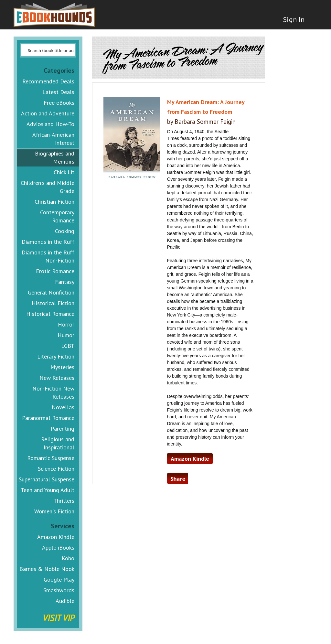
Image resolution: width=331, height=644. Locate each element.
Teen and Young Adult (48, 490)
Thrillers (64, 501)
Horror (66, 324)
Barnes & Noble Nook (47, 569)
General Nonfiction (51, 292)
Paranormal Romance (48, 418)
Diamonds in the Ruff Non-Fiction (48, 256)
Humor (66, 335)
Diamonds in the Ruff (48, 242)
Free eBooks (59, 103)
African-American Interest (53, 139)
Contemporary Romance (57, 216)
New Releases (57, 378)
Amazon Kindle (56, 537)
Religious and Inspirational (58, 443)
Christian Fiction (54, 202)
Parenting (63, 429)
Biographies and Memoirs (55, 157)
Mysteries (62, 367)
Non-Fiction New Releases (53, 392)
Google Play (59, 580)
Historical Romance (50, 314)
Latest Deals (58, 92)
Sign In (294, 19)
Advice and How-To (50, 124)
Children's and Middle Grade (48, 187)
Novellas (63, 407)
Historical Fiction (53, 303)
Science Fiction (56, 469)
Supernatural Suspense (47, 479)
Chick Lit (64, 172)
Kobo (68, 558)
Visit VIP (59, 618)
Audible (65, 601)
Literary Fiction (56, 356)
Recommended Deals (48, 81)
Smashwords (59, 590)
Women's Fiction (54, 511)
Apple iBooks (58, 547)
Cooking (65, 231)
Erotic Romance (55, 271)
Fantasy (65, 282)
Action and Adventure (48, 113)
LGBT (68, 346)
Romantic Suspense (51, 458)
